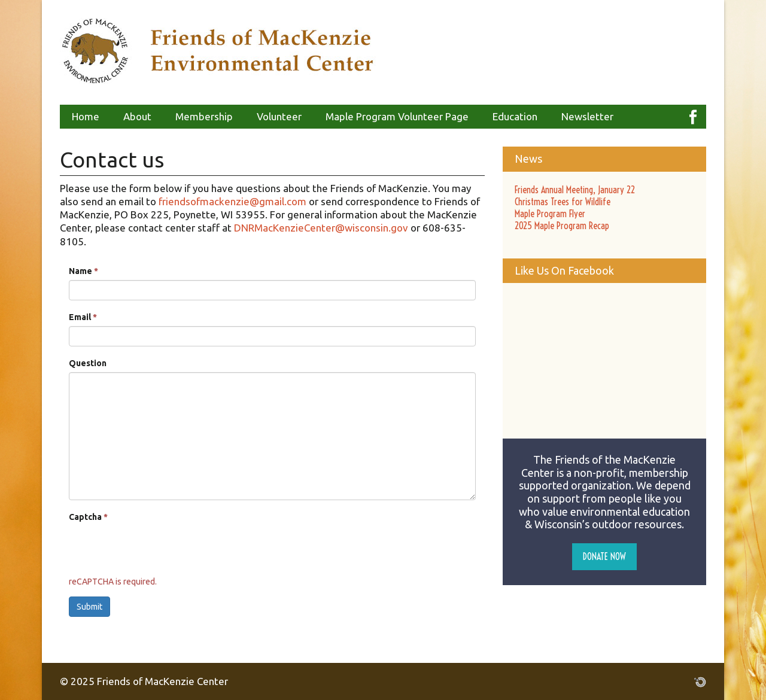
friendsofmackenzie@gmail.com (232, 201)
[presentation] (160, 549)
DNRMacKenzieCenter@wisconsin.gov (321, 228)
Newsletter (587, 116)
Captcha (88, 517)
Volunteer (279, 116)
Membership (204, 116)
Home (86, 116)
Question (88, 363)
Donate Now (604, 556)
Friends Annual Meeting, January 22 (575, 190)
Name (83, 271)
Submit (89, 607)
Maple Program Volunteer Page (397, 116)
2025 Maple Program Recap (562, 226)
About (137, 116)
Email (83, 317)
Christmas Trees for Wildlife (563, 202)
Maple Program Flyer (550, 214)
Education (515, 116)
